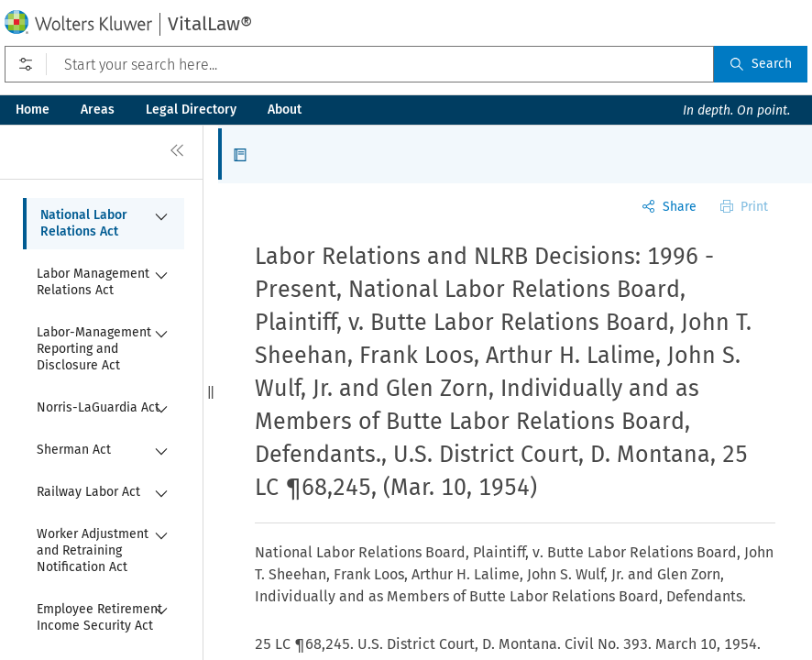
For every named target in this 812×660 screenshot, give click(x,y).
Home (33, 110)
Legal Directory (191, 110)
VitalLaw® (210, 24)
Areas (98, 110)
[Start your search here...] (359, 64)
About (285, 110)
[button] (211, 392)
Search (761, 64)
